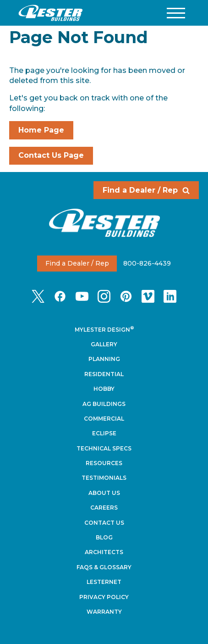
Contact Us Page (51, 155)
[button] (176, 13)
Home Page (41, 130)
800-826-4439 (147, 263)
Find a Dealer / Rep (146, 190)
